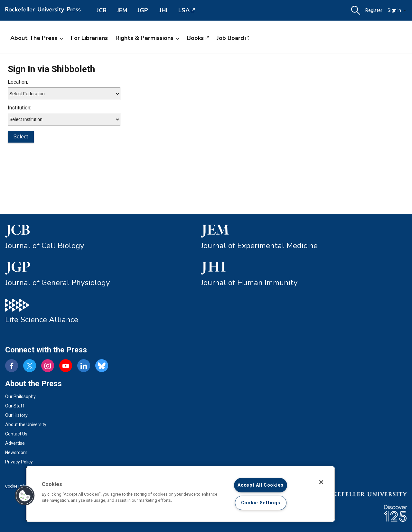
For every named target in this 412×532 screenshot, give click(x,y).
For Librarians (89, 38)
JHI (163, 10)
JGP (143, 10)
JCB (102, 10)
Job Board (230, 38)
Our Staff (15, 406)
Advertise (15, 443)
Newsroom (16, 453)
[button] (356, 10)
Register (374, 10)
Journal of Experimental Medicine (259, 246)
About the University (26, 425)
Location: (18, 82)
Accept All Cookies (261, 485)
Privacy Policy (19, 462)
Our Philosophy (20, 397)
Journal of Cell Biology (45, 246)
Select (21, 137)
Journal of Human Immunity (249, 283)
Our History (16, 415)
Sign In (397, 10)
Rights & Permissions (147, 38)
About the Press (37, 38)
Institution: (19, 108)
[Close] (321, 482)
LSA (184, 10)
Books (195, 38)
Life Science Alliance (42, 320)
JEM (122, 10)
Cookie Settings (261, 503)
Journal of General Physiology (57, 283)
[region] (180, 494)
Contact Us (16, 434)
